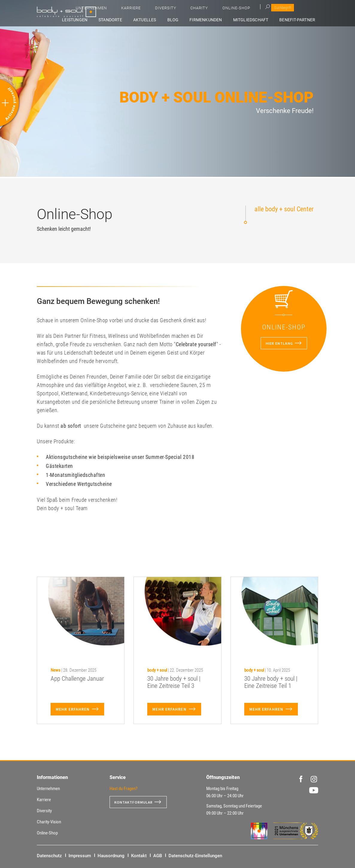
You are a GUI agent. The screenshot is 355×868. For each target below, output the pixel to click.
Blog (196, 20)
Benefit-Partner (301, 20)
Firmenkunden (222, 20)
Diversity (235, 9)
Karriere (209, 9)
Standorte (146, 20)
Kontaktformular (136, 802)
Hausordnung (111, 856)
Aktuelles (174, 20)
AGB (158, 856)
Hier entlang (279, 343)
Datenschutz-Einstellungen (195, 856)
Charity (260, 9)
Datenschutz (49, 856)
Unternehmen (178, 9)
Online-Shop (288, 9)
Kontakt (139, 856)
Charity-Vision (49, 822)
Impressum (80, 856)
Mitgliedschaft (261, 20)
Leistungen (116, 20)
